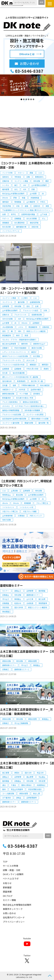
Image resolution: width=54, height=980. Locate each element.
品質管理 (6, 306)
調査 (31, 173)
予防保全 (18, 177)
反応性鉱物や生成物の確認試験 (14, 419)
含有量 (5, 385)
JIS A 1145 (30, 360)
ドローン (21, 173)
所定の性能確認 (20, 348)
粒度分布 (18, 603)
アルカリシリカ (20, 315)
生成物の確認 (36, 389)
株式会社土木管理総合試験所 (13, 193)
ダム (44, 218)
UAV (25, 185)
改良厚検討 (41, 785)
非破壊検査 (35, 198)
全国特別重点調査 (28, 214)
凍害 (47, 206)
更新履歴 (7, 887)
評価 (15, 198)
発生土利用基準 (17, 789)
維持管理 (6, 189)
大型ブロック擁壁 (30, 511)
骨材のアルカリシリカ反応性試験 (15, 356)
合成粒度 (30, 603)
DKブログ (8, 896)
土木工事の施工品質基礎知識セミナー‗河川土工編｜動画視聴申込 (26, 712)
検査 (24, 198)
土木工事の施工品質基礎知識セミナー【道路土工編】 (27, 765)
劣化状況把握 (32, 218)
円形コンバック (36, 516)
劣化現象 (37, 356)
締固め (17, 773)
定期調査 (18, 218)
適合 (4, 785)
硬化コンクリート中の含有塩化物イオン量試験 (20, 377)
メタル (21, 327)
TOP (5, 862)
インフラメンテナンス (11, 231)
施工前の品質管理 (9, 344)
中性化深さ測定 (32, 369)
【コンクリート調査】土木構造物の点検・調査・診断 (27, 165)
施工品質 (42, 599)
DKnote (5, 198)
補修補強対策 (21, 227)
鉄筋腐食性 (21, 381)
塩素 (14, 385)
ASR (25, 189)
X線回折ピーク (8, 389)
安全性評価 (7, 206)
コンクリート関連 (9, 298)
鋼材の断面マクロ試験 (40, 419)
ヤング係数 (24, 394)
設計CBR (28, 773)
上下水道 (44, 214)
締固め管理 (32, 661)
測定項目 (6, 607)
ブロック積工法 (42, 503)
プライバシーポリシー (14, 922)
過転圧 (19, 798)
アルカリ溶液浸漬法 (10, 402)
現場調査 (18, 202)
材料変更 (42, 781)
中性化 (43, 202)
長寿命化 (6, 177)
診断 (33, 189)
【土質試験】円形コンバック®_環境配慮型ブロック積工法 (26, 483)
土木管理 (33, 193)
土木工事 (30, 599)
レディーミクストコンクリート (14, 352)
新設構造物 (7, 335)
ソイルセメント (8, 507)
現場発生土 (7, 495)
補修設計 (6, 202)
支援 (4, 214)
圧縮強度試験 (35, 302)
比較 (37, 306)
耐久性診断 (7, 227)
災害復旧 (21, 516)
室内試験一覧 (43, 423)
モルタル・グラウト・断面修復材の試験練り (19, 340)
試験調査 (6, 603)
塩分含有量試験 (19, 373)
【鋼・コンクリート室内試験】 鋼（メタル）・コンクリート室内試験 (26, 290)
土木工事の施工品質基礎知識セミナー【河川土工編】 (27, 654)
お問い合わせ (32, 63)
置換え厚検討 (26, 785)
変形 (4, 331)
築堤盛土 (18, 599)
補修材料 (25, 344)
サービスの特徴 (11, 866)
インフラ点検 (7, 173)
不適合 (13, 785)
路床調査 (42, 591)
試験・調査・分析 (12, 870)
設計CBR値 (19, 607)
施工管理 (6, 773)
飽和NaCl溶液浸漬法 (31, 402)
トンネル (6, 185)
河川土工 (6, 599)
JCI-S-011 (6, 406)
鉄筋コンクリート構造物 (36, 331)
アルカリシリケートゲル (12, 360)
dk (43, 193)
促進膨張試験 (37, 315)
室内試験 (21, 302)
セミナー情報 (9, 900)
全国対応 (37, 206)
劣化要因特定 (19, 223)
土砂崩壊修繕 (7, 516)
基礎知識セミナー (11, 585)
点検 (18, 206)
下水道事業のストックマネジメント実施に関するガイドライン (26, 210)
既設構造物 (33, 327)
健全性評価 (34, 223)
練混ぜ (34, 352)
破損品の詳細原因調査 (11, 410)
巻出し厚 (37, 793)
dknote (5, 503)
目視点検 (35, 227)
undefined (4, 85)
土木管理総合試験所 (39, 185)
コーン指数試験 (8, 793)
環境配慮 (27, 503)
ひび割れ (25, 298)
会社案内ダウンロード (14, 917)
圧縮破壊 (18, 369)
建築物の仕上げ (39, 344)
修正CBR (40, 773)
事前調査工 (7, 612)
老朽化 (13, 214)
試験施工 (6, 669)
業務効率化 (39, 177)
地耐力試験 (7, 520)
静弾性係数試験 (8, 394)
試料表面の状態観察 (32, 410)
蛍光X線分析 (7, 381)
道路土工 (18, 591)
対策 (45, 310)
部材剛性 (37, 394)
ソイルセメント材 (26, 507)
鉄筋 (26, 335)
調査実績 (7, 892)
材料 (20, 331)
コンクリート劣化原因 (35, 414)
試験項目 (46, 327)
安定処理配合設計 (35, 789)
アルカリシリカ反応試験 (12, 414)
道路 (26, 206)
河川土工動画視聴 (21, 723)
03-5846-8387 (29, 71)
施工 (16, 185)
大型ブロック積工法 (10, 511)
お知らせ (7, 883)
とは (40, 173)
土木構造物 (31, 202)
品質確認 (36, 323)
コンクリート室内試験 (11, 423)
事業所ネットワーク (13, 909)
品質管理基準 (32, 798)
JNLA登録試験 (8, 327)
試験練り (6, 348)
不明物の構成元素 (28, 385)
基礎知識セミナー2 (22, 669)
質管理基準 (43, 603)
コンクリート (7, 302)
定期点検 (6, 181)
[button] (50, 4)
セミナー (6, 591)
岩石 (28, 306)
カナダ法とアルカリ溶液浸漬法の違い (30, 406)
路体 (4, 789)
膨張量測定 (7, 398)
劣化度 (5, 373)
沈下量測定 (7, 798)
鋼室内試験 (29, 423)
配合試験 (19, 495)
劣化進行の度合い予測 (25, 398)
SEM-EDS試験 (7, 319)
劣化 (16, 189)
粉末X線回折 (45, 385)
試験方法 (6, 315)
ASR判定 (22, 389)
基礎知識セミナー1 (28, 802)
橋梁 (47, 181)
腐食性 (46, 369)
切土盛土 (42, 777)
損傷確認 (6, 223)
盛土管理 (30, 777)
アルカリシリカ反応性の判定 (13, 364)
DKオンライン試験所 (13, 874)
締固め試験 (7, 661)
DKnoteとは (27, 54)
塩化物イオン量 (37, 381)
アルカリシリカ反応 (31, 310)
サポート (6, 218)
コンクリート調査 (21, 181)
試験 (28, 177)
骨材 (18, 335)
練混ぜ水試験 (37, 348)
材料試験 (37, 181)
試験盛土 (6, 595)
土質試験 (14, 491)
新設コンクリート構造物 (38, 607)
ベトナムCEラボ (11, 878)
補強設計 (33, 364)
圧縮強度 (6, 369)
